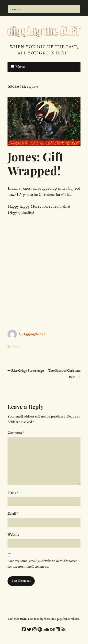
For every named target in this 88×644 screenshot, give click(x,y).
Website (13, 535)
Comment (16, 433)
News (16, 347)
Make (23, 619)
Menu (20, 67)
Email (13, 514)
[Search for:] (44, 9)
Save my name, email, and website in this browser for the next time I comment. (42, 564)
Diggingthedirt (34, 334)
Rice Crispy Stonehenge (27, 371)
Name (13, 493)
